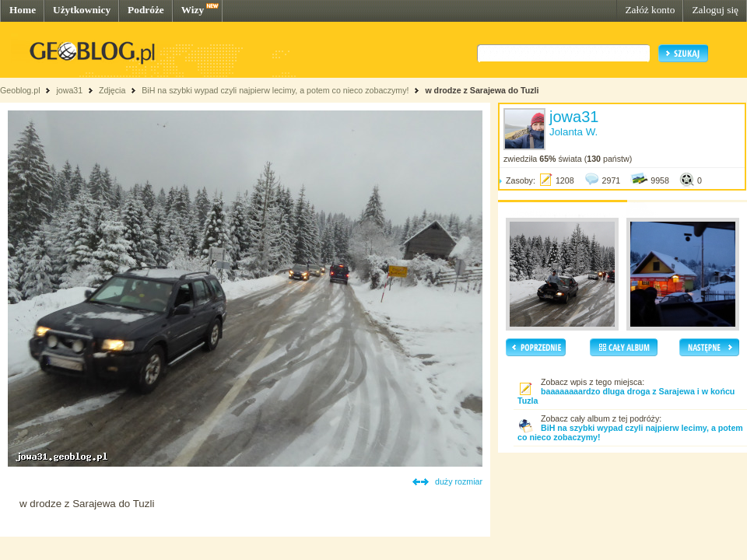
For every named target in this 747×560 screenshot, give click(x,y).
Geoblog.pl (20, 90)
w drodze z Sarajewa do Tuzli (482, 90)
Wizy (193, 10)
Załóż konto (650, 10)
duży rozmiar (459, 481)
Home (23, 10)
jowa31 (69, 90)
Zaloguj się (715, 10)
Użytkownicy (82, 10)
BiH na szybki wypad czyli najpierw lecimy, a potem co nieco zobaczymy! (275, 90)
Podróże (146, 10)
